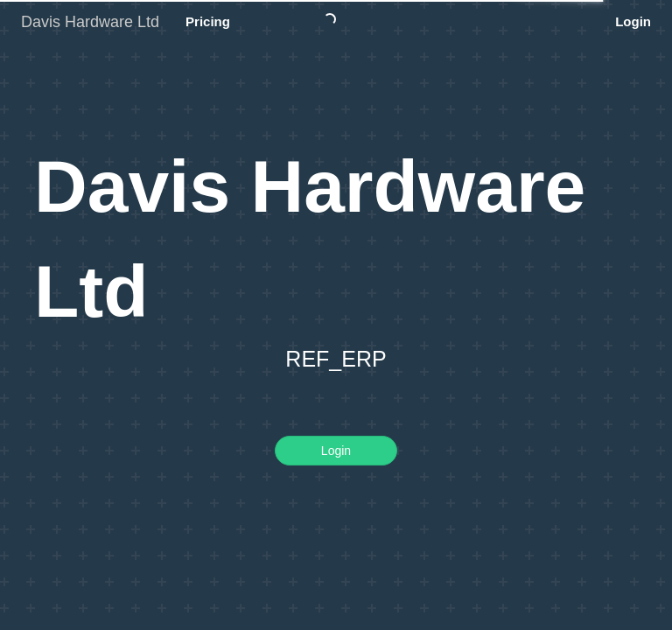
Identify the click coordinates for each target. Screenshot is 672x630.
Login (633, 21)
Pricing (208, 21)
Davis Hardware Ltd (90, 22)
